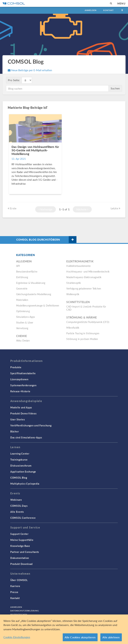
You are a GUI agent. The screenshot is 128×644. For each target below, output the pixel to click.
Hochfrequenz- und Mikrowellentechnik (88, 271)
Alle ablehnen (111, 637)
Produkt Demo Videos (23, 413)
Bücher (15, 431)
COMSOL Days (19, 506)
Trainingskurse (19, 460)
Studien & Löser (25, 322)
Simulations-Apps (26, 317)
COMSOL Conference (23, 518)
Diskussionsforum (21, 466)
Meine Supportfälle (22, 540)
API (18, 266)
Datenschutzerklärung (25, 611)
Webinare (16, 500)
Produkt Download (21, 564)
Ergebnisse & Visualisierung (31, 283)
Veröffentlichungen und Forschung (31, 425)
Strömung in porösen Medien (82, 339)
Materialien (22, 300)
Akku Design (23, 340)
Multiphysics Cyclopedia (25, 484)
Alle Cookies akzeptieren (80, 637)
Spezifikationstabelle (23, 373)
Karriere (15, 586)
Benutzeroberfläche (27, 271)
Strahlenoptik (74, 283)
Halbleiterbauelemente (78, 266)
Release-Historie (20, 391)
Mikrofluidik (73, 328)
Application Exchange (23, 472)
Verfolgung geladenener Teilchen (84, 288)
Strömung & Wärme (81, 317)
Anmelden (91, 10)
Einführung (22, 277)
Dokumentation (20, 558)
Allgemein (24, 261)
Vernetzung (22, 328)
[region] (64, 629)
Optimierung (23, 311)
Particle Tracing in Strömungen (83, 333)
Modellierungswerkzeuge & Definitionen (38, 305)
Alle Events (17, 512)
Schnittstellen (78, 302)
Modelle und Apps (21, 407)
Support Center (19, 534)
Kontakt (108, 10)
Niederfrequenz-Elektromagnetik (84, 277)
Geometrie (22, 288)
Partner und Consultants (25, 552)
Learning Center (20, 454)
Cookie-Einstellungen (17, 637)
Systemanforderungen (23, 385)
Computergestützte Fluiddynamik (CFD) (88, 322)
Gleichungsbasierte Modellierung (34, 294)
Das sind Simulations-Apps (26, 437)
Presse (14, 592)
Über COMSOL (19, 580)
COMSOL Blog (19, 478)
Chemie (21, 336)
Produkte (16, 367)
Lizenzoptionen (19, 379)
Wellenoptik (73, 294)
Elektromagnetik (80, 261)
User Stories (18, 419)
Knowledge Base (20, 546)
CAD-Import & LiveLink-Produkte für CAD (86, 308)
